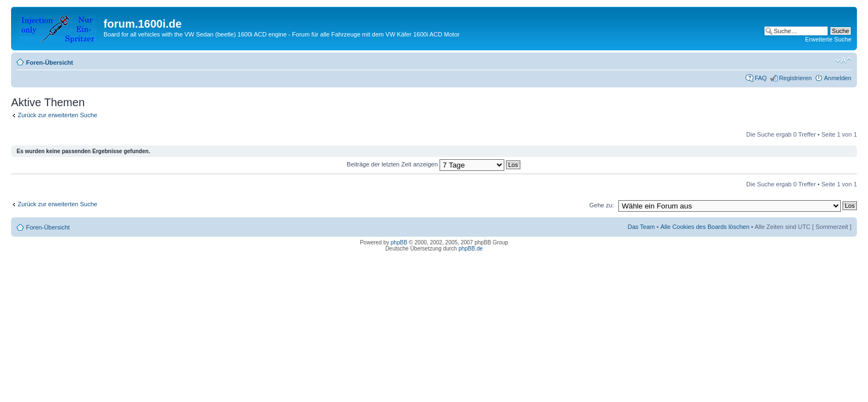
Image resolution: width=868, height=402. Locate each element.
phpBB (399, 242)
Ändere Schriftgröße (843, 60)
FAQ (761, 78)
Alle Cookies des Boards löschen (705, 227)
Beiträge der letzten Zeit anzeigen (433, 164)
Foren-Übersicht (50, 62)
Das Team (641, 227)
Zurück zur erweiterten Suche (58, 115)
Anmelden (838, 78)
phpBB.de (471, 249)
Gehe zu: (601, 205)
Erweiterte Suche (828, 39)
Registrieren (795, 78)
